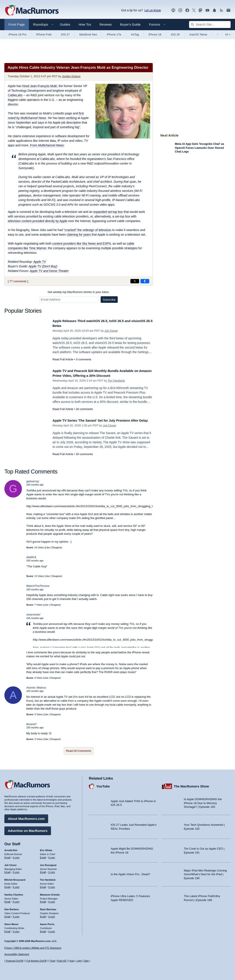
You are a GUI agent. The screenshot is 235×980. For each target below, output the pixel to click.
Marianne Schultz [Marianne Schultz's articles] (50, 893)
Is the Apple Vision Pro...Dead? (130, 873)
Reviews (106, 24)
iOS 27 (65, 34)
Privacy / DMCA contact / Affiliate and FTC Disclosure (33, 948)
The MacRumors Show (191, 785)
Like (47, 547)
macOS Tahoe (198, 34)
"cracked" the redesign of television (88, 230)
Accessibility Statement (17, 954)
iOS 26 (175, 34)
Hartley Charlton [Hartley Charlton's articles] (14, 893)
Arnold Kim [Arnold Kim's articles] (11, 849)
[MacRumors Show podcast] (173, 10)
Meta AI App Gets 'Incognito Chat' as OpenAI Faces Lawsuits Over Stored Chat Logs (200, 148)
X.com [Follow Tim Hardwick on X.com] (52, 885)
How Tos (85, 24)
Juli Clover (111, 331)
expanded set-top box (108, 212)
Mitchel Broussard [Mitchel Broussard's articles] (15, 878)
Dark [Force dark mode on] (86, 961)
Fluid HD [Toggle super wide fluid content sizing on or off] (62, 961)
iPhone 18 (155, 34)
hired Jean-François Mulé (40, 86)
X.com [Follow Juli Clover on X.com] (16, 871)
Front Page (17, 24)
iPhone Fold (44, 34)
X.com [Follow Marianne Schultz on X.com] (52, 900)
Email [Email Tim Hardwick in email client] (43, 885)
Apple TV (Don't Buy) (43, 266)
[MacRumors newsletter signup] (228, 10)
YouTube (103, 785)
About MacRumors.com (26, 817)
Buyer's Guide (130, 24)
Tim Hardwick (116, 381)
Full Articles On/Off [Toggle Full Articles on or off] (37, 961)
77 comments (18, 281)
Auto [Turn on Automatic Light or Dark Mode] (72, 961)
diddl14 (31, 557)
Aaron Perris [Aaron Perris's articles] (47, 923)
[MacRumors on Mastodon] (200, 10)
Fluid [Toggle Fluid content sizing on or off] (52, 961)
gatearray (33, 481)
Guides (65, 24)
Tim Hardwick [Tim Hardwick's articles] (48, 878)
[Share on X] (135, 281)
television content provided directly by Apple (38, 221)
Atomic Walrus (36, 688)
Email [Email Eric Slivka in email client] (43, 856)
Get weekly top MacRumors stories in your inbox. (79, 292)
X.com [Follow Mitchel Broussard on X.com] (16, 885)
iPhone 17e (114, 34)
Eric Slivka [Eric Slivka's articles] (46, 849)
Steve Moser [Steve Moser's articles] (11, 923)
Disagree (56, 547)
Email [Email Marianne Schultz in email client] (43, 900)
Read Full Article (63, 359)
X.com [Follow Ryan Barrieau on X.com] (52, 915)
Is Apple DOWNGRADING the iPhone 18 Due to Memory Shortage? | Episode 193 (203, 801)
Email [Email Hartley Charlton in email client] (7, 900)
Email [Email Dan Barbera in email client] (7, 915)
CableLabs (15, 95)
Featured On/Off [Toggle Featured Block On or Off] (14, 961)
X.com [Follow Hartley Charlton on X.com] (16, 900)
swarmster (33, 614)
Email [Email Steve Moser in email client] (7, 930)
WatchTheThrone (38, 586)
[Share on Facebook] (145, 281)
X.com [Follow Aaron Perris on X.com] (52, 930)
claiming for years (79, 235)
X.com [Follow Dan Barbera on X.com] (16, 915)
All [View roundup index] (228, 34)
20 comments (84, 409)
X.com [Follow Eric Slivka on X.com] (52, 856)
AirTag (135, 34)
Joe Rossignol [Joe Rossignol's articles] (48, 864)
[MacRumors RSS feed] (221, 10)
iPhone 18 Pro (18, 34)
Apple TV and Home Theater (49, 271)
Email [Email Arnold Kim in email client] (7, 856)
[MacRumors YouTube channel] (207, 10)
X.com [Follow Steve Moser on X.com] (16, 930)
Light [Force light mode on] (79, 961)
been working (68, 118)
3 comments (83, 359)
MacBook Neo (88, 34)
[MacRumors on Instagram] (180, 10)
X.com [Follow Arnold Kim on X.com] (16, 856)
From (47, 145)
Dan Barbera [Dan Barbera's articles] (11, 908)
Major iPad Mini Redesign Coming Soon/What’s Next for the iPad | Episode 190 (205, 873)
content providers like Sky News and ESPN (82, 244)
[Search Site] (210, 25)
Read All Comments (79, 751)
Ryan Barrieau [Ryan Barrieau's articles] (48, 908)
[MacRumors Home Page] (32, 11)
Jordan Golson (71, 76)
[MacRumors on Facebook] (187, 10)
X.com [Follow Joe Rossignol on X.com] (52, 871)
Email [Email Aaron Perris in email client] (43, 930)
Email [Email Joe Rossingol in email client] (43, 871)
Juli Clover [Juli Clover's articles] (11, 864)
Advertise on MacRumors (28, 829)
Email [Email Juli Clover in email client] (7, 871)
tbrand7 (32, 724)
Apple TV (40, 262)
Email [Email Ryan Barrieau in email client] (43, 915)
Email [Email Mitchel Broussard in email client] (7, 885)
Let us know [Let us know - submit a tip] (153, 10)
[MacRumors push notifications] (214, 10)
